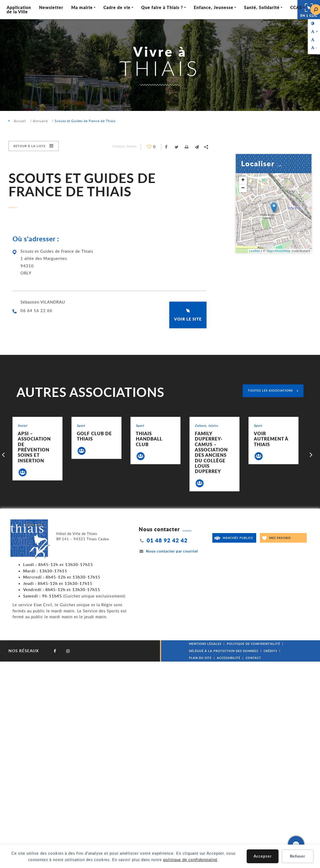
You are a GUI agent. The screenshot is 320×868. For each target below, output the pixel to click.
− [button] (243, 188)
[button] (197, 147)
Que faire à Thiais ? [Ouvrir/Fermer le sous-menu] (162, 7)
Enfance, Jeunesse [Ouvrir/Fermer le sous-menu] (214, 7)
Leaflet (255, 251)
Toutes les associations (270, 390)
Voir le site (188, 319)
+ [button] (243, 180)
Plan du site (200, 658)
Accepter (263, 856)
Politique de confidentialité (253, 644)
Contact (253, 658)
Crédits (270, 651)
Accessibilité (229, 658)
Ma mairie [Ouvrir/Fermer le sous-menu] (82, 7)
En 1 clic (309, 10)
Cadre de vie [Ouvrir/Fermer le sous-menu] (117, 7)
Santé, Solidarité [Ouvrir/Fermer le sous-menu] (262, 7)
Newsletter (51, 7)
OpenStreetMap (279, 251)
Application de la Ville (19, 9)
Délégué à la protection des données (224, 651)
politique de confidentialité (190, 859)
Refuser (298, 856)
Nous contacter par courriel (168, 551)
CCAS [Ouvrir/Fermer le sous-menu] (296, 7)
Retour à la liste (30, 146)
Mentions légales (205, 644)
